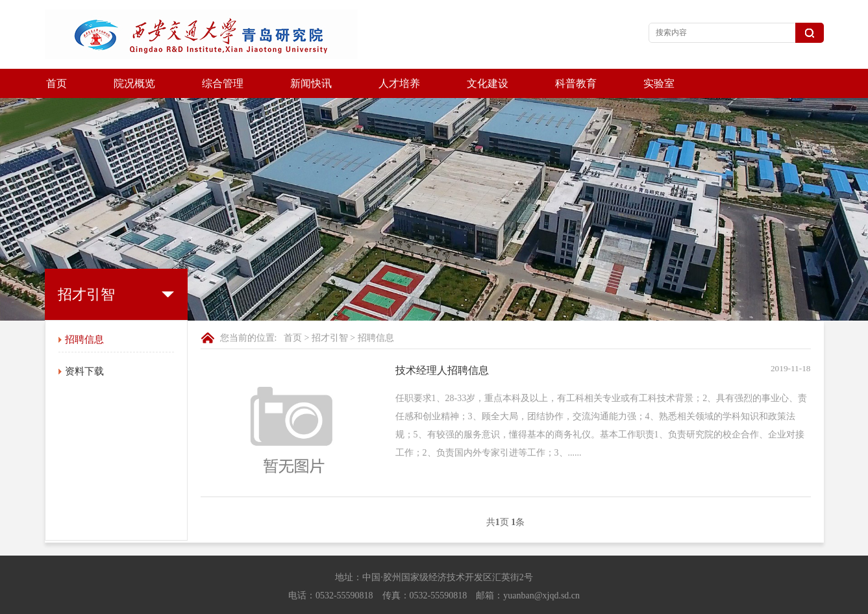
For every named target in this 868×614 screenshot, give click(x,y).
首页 (56, 83)
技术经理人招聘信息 (442, 341)
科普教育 (576, 83)
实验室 (659, 83)
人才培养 (399, 83)
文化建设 (488, 83)
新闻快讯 (311, 83)
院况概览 (134, 83)
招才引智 (330, 309)
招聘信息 (84, 310)
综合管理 (223, 83)
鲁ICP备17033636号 (555, 601)
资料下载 (84, 342)
